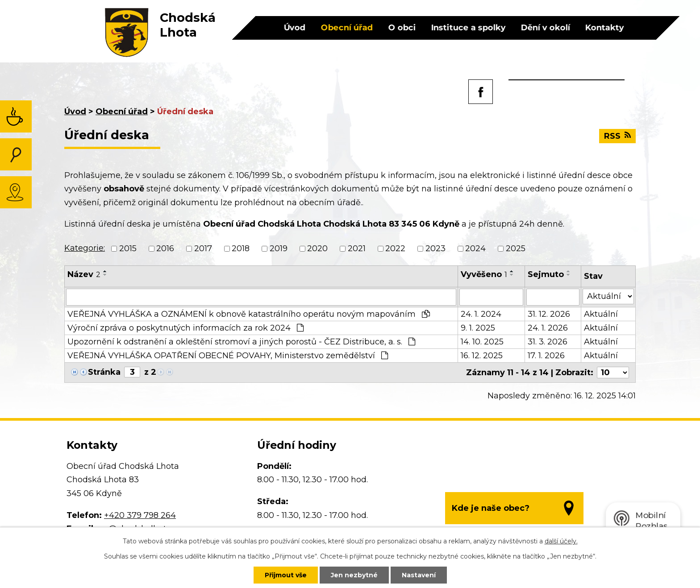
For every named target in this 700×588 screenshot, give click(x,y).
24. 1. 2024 (481, 314)
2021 (357, 248)
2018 (241, 248)
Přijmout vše (286, 575)
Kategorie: (85, 248)
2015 (128, 248)
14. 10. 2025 (482, 342)
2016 (165, 248)
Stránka (104, 372)
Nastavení (419, 575)
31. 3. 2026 (548, 342)
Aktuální (601, 314)
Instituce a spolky (468, 28)
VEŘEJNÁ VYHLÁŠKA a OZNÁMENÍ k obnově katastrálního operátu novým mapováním (249, 314)
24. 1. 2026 (548, 328)
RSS (617, 136)
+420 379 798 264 (140, 515)
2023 (435, 248)
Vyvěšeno (484, 274)
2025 (516, 248)
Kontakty (604, 28)
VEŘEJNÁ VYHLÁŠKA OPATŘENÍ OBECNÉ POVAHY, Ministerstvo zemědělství (228, 356)
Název (84, 274)
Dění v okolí (545, 28)
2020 (317, 248)
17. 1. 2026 (546, 356)
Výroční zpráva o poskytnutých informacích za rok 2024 (185, 328)
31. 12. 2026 (549, 314)
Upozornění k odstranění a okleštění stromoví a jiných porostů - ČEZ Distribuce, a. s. (241, 342)
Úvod (294, 28)
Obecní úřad (347, 28)
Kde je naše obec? (491, 508)
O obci (402, 28)
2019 (279, 248)
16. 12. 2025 (482, 356)
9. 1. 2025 (478, 328)
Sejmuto (546, 274)
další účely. (561, 541)
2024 (475, 248)
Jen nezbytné (354, 575)
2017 (203, 248)
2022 (395, 248)
